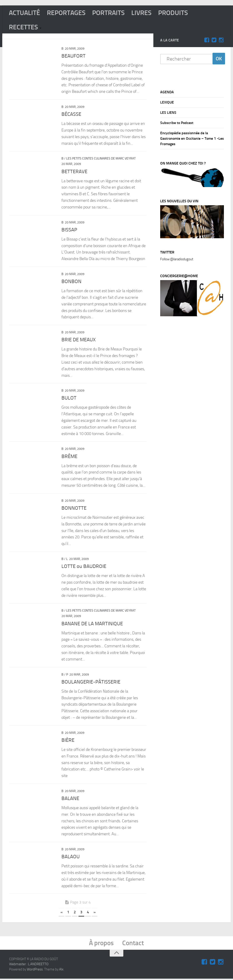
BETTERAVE (74, 172)
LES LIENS (168, 113)
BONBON (71, 282)
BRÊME (69, 457)
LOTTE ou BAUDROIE (84, 567)
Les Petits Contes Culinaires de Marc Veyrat (101, 160)
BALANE (70, 799)
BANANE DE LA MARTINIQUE (92, 625)
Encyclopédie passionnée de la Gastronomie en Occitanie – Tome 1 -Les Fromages (192, 139)
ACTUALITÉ (25, 13)
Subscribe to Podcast (177, 124)
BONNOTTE (74, 509)
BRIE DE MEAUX (79, 341)
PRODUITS (178, 13)
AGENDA (167, 93)
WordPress (35, 971)
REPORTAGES (68, 13)
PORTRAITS (112, 13)
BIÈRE (68, 741)
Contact (134, 944)
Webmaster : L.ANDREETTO (29, 965)
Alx (61, 971)
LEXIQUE (167, 103)
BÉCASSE (71, 115)
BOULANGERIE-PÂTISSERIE (91, 683)
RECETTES (24, 28)
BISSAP (69, 231)
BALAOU (71, 858)
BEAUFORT (73, 57)
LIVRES (146, 13)
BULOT (69, 399)
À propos (101, 944)
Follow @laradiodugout (177, 260)
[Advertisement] (194, 397)
